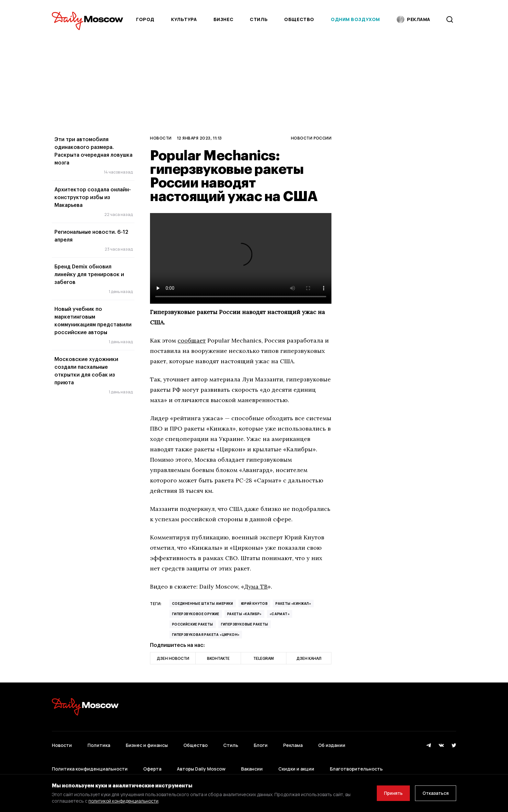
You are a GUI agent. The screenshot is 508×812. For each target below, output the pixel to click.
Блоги (261, 743)
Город (145, 19)
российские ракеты (193, 624)
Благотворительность (356, 762)
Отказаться (434, 793)
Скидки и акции (296, 762)
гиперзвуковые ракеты (245, 624)
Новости (161, 138)
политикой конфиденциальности (125, 801)
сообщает (192, 340)
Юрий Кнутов (254, 603)
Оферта (152, 762)
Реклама (293, 743)
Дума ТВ (256, 586)
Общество (299, 19)
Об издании (332, 743)
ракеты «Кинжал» (293, 603)
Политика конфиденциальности (90, 762)
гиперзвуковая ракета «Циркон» (206, 635)
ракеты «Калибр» (244, 614)
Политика (99, 743)
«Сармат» (280, 614)
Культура (184, 19)
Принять (390, 793)
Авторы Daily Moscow (201, 762)
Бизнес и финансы (147, 743)
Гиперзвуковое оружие (196, 614)
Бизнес (223, 19)
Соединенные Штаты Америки (203, 603)
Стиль (259, 19)
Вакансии (252, 762)
